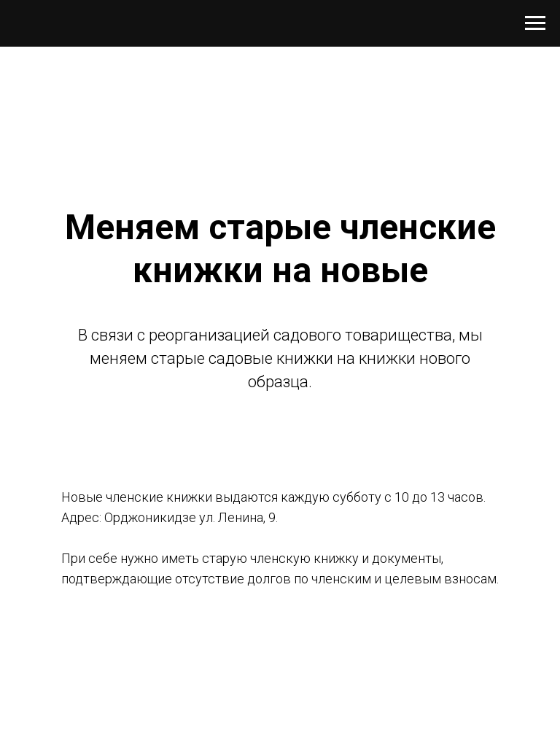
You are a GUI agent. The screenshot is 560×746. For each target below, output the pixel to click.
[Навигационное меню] (535, 23)
